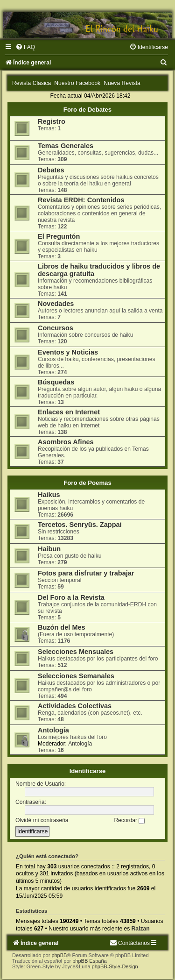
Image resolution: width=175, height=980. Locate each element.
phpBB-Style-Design (115, 966)
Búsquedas (56, 382)
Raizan (141, 929)
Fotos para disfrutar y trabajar (86, 573)
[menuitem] (25, 47)
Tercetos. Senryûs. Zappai (80, 525)
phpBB (59, 955)
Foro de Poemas (87, 483)
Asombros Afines (66, 442)
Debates (51, 170)
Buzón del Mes (62, 627)
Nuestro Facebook (77, 83)
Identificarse (88, 771)
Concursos (56, 328)
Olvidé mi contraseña (42, 820)
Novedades (56, 304)
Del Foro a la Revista (71, 597)
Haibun (49, 549)
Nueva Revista (122, 83)
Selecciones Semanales (76, 676)
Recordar (129, 820)
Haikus (49, 495)
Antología (53, 730)
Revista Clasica (31, 83)
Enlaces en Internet (69, 412)
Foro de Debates (87, 110)
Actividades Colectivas (75, 706)
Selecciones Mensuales (76, 652)
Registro (52, 121)
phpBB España (89, 961)
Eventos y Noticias (68, 352)
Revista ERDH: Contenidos (81, 200)
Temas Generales (66, 146)
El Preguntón (59, 236)
